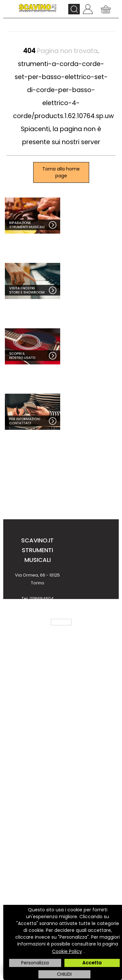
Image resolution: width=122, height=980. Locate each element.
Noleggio (37, 859)
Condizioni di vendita (37, 722)
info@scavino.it (37, 630)
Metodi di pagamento (37, 817)
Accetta (92, 963)
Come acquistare (38, 802)
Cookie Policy (67, 951)
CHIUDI (64, 974)
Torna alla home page (61, 172)
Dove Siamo (38, 694)
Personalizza (35, 963)
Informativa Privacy (37, 751)
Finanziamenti (37, 845)
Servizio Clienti (37, 708)
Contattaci (37, 788)
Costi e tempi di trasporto (38, 831)
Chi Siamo (37, 679)
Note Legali (37, 736)
